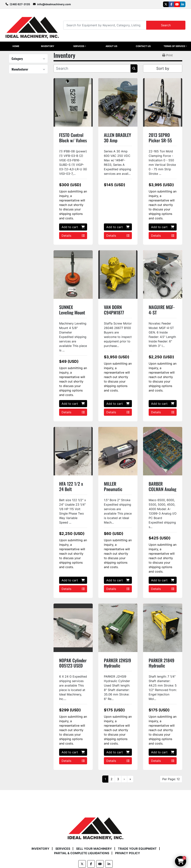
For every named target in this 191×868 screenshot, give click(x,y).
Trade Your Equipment (137, 849)
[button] (80, 46)
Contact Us (143, 46)
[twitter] (166, 4)
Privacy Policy (128, 853)
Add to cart (73, 227)
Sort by (163, 68)
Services (79, 46)
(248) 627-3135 (20, 4)
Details (73, 236)
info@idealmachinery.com (54, 4)
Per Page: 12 (171, 779)
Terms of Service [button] (174, 46)
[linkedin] (183, 4)
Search (166, 25)
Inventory (48, 46)
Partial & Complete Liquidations (82, 853)
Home (16, 46)
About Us (111, 46)
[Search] (105, 25)
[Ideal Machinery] (95, 826)
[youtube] (177, 4)
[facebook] (171, 4)
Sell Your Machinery (94, 849)
